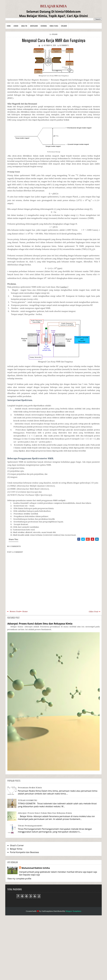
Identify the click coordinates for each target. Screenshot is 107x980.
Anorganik (34, 26)
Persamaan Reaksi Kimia (30, 788)
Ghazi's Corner (17, 845)
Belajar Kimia (16, 849)
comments (64, 45)
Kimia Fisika (54, 26)
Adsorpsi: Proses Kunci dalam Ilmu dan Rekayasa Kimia (40, 624)
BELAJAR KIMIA (53, 6)
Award (16, 26)
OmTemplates (47, 911)
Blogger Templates (73, 911)
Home (9, 26)
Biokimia (44, 26)
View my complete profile (19, 879)
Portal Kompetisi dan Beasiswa (24, 852)
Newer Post (15, 611)
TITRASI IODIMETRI (28, 800)
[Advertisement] (53, 947)
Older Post (93, 612)
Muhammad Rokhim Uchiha (36, 868)
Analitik (24, 26)
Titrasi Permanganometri (30, 826)
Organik (64, 26)
